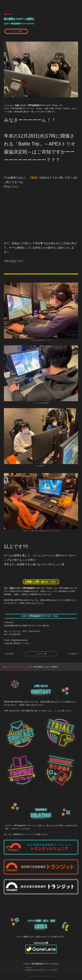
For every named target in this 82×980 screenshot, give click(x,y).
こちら (56, 711)
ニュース (11, 667)
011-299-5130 (15, 631)
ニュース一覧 (41, 654)
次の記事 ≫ (73, 654)
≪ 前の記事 (9, 654)
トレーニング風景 (16, 31)
